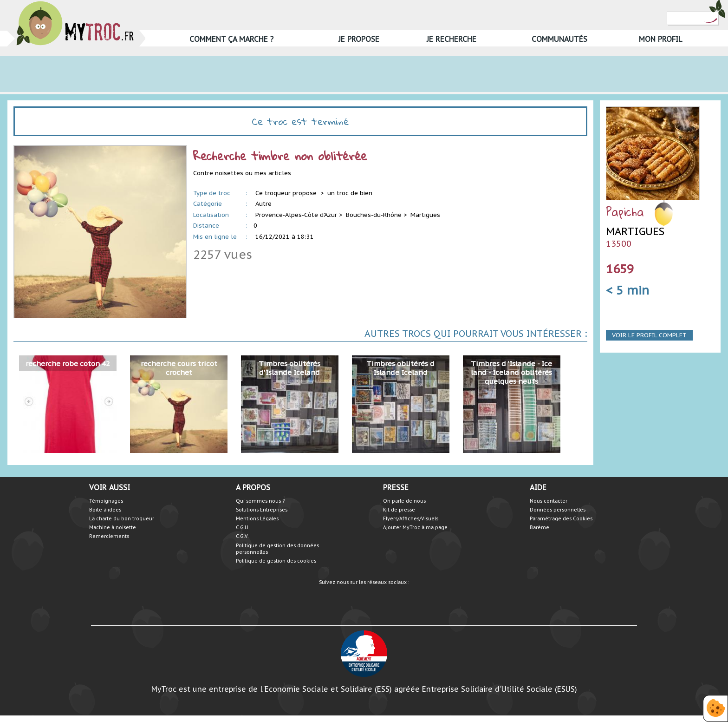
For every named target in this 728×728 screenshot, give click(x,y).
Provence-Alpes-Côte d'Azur (296, 215)
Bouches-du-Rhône (374, 215)
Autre (263, 204)
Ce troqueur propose (287, 193)
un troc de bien (350, 193)
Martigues (425, 215)
